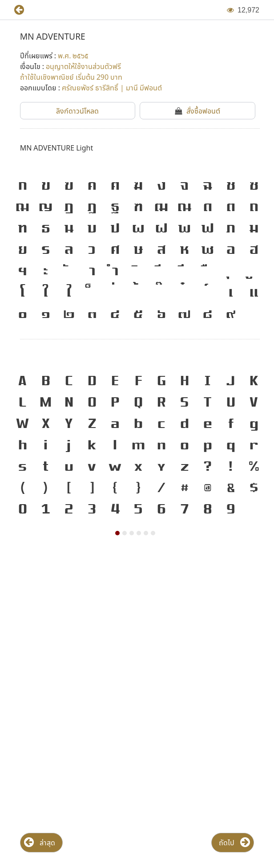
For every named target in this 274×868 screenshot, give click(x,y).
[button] (16, 10)
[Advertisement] (137, 621)
